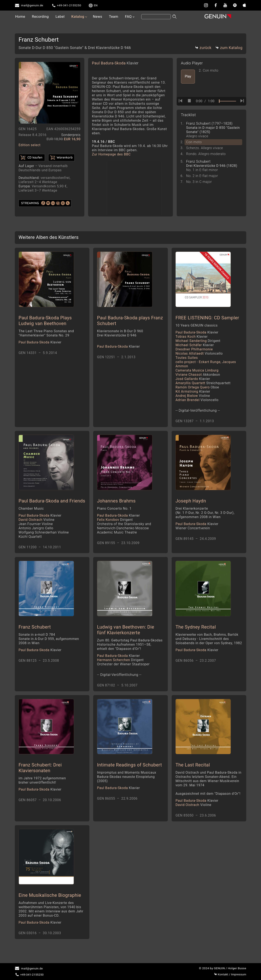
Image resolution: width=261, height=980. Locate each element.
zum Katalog (229, 48)
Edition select (30, 145)
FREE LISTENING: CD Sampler (207, 319)
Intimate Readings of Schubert (129, 771)
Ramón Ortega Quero (197, 389)
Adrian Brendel (197, 401)
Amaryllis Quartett (203, 385)
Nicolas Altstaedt (199, 355)
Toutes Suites (187, 359)
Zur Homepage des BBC (111, 154)
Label (60, 16)
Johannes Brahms (116, 504)
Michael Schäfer (195, 346)
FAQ (128, 16)
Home (20, 16)
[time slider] (227, 101)
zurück (203, 48)
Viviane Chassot (198, 376)
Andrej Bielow (193, 397)
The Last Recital (193, 771)
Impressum (230, 974)
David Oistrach (36, 523)
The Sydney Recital (196, 631)
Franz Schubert (35, 631)
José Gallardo (193, 380)
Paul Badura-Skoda (115, 63)
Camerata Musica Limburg (197, 372)
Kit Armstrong (193, 393)
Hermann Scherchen (120, 664)
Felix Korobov (115, 523)
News (97, 16)
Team (114, 16)
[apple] (244, 5)
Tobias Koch (191, 338)
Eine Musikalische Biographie (50, 903)
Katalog (78, 16)
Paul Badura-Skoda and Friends (52, 504)
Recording (40, 16)
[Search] (156, 17)
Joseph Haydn (191, 504)
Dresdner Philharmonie (194, 351)
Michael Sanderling (198, 342)
